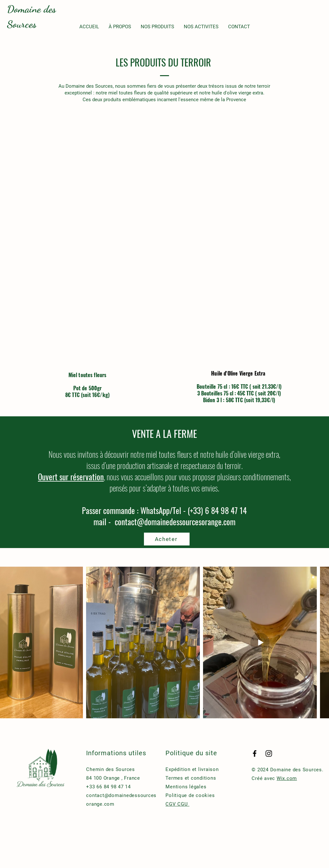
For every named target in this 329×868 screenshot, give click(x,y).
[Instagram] (269, 753)
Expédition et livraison (192, 769)
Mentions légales (187, 787)
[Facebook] (255, 753)
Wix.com (287, 778)
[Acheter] (167, 539)
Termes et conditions (191, 778)
